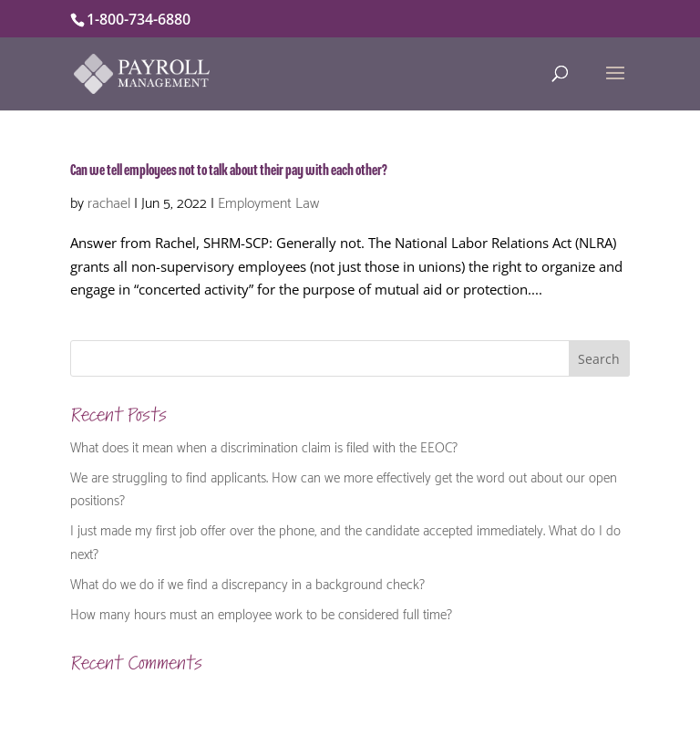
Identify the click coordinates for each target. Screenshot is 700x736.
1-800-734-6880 (139, 19)
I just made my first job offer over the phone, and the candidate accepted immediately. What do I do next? (345, 541)
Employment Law (268, 201)
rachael (109, 201)
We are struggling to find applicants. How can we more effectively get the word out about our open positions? (344, 488)
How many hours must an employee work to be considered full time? (261, 613)
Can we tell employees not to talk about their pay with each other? (229, 171)
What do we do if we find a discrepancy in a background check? (247, 583)
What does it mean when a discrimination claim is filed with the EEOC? (264, 446)
